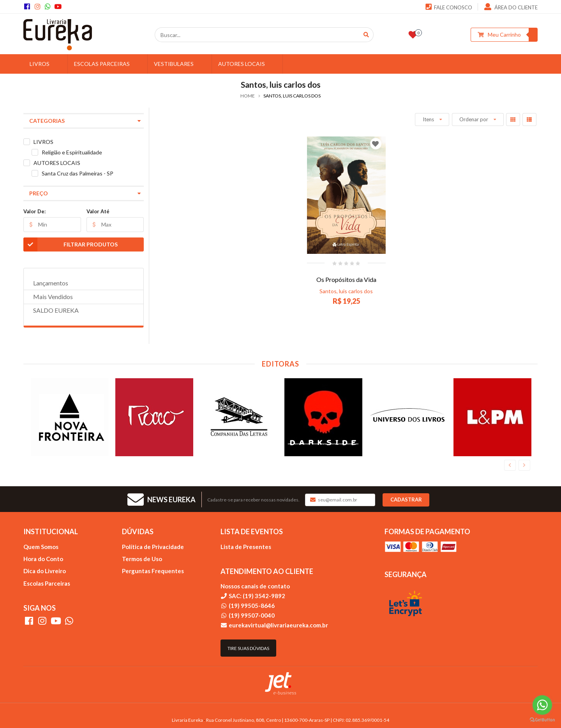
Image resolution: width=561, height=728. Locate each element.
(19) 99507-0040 (252, 615)
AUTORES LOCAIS (248, 64)
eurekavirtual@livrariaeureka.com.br (278, 625)
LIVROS (46, 64)
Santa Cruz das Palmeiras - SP (78, 173)
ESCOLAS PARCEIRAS (108, 64)
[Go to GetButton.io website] (542, 720)
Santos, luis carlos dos (346, 291)
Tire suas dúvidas (248, 648)
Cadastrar (406, 500)
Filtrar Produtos (71, 244)
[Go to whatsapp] (542, 705)
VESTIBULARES (180, 64)
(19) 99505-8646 (252, 606)
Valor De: (34, 211)
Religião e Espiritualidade (72, 152)
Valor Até (98, 211)
